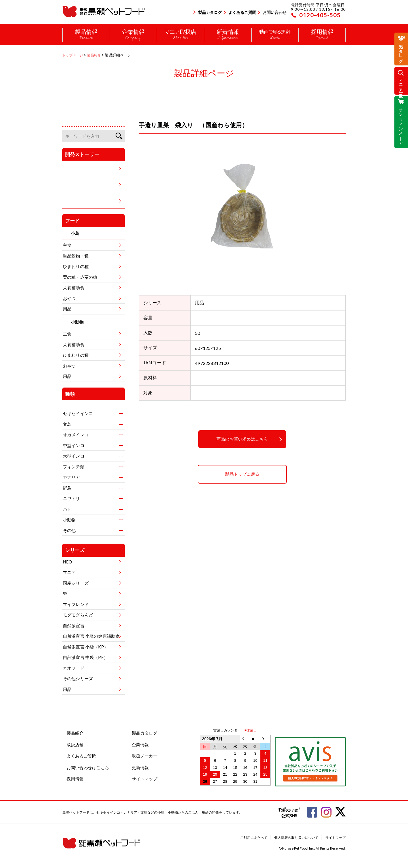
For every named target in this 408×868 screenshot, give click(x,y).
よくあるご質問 (242, 12)
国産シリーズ (76, 583)
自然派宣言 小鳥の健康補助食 (91, 636)
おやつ (69, 298)
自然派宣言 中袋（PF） (85, 657)
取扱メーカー (144, 756)
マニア (69, 572)
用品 (67, 309)
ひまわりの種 (76, 266)
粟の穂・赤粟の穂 (80, 277)
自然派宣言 (74, 626)
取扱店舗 (75, 744)
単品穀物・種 (76, 256)
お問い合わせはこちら (88, 767)
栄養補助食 (74, 288)
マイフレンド (76, 604)
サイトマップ (144, 779)
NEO (67, 562)
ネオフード (74, 668)
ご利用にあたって (254, 838)
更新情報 (140, 767)
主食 (67, 245)
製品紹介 (75, 733)
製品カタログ (210, 12)
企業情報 (140, 744)
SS (65, 593)
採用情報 (75, 779)
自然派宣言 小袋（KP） (86, 647)
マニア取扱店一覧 (401, 83)
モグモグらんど (78, 615)
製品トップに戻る (242, 474)
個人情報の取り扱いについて (296, 838)
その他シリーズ (78, 678)
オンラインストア (401, 124)
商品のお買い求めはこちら (242, 439)
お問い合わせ (275, 12)
